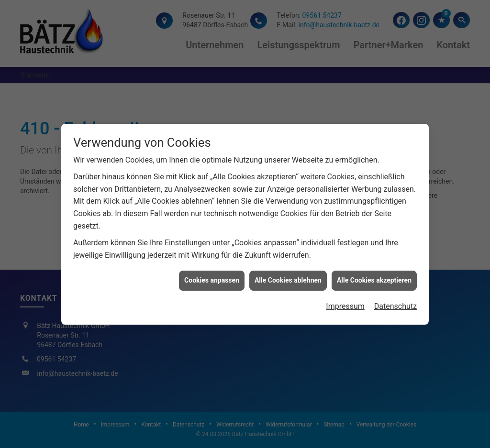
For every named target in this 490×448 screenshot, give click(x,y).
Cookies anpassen (212, 279)
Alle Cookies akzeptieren (374, 279)
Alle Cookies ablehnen (288, 279)
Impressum (345, 305)
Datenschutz (395, 305)
